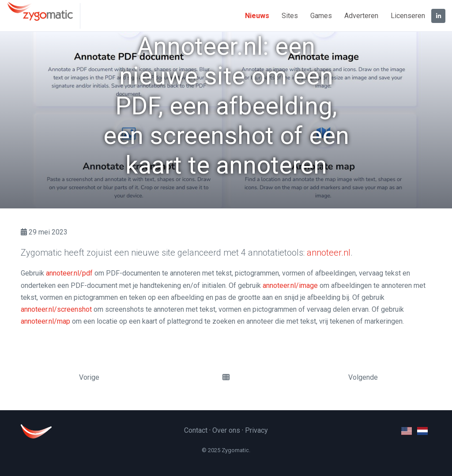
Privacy (256, 430)
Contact (196, 430)
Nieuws (257, 16)
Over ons (226, 430)
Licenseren (408, 16)
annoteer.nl (329, 253)
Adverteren (361, 16)
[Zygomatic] (43, 16)
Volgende (363, 377)
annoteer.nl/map (45, 321)
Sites (290, 16)
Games (321, 16)
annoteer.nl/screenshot (56, 309)
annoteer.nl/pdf (69, 273)
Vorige (89, 377)
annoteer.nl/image (290, 285)
